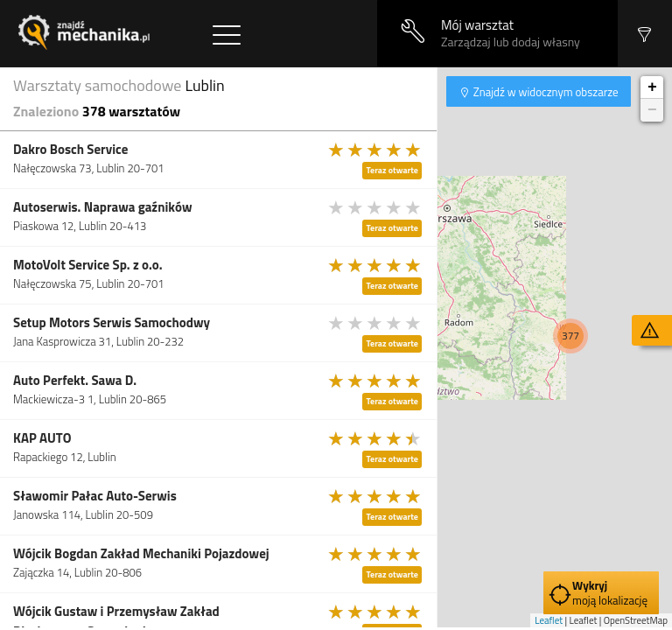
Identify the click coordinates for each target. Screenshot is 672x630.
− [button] (652, 110)
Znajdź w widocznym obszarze (545, 92)
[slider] (375, 150)
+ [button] (652, 87)
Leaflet (549, 620)
